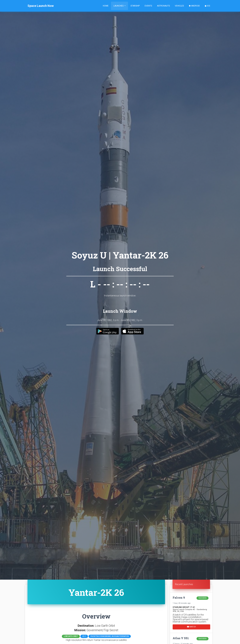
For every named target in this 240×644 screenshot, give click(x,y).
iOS (207, 6)
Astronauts (163, 6)
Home (106, 6)
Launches (119, 6)
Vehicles (179, 6)
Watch (191, 627)
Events (148, 6)
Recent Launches (184, 584)
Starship (135, 6)
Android (194, 6)
